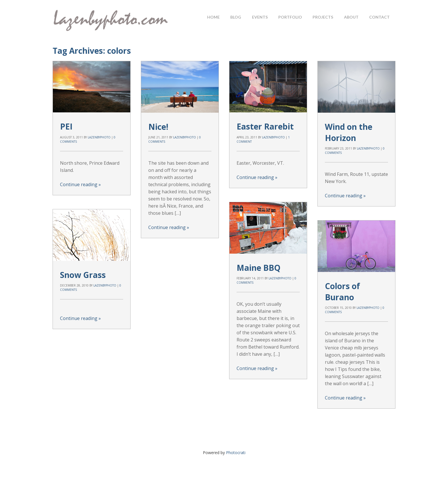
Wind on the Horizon (349, 132)
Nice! (158, 127)
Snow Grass (83, 275)
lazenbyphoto (99, 137)
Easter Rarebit (265, 126)
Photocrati (236, 453)
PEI (66, 126)
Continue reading (80, 184)
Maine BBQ (259, 268)
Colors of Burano (342, 292)
